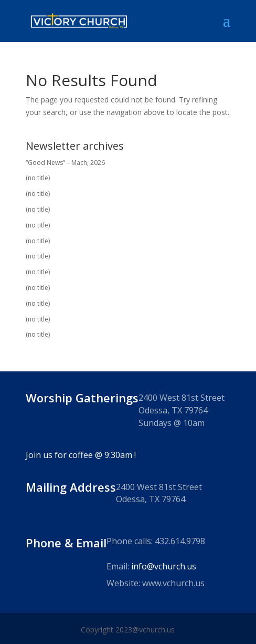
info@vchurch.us (164, 566)
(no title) (38, 178)
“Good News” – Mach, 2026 (65, 163)
